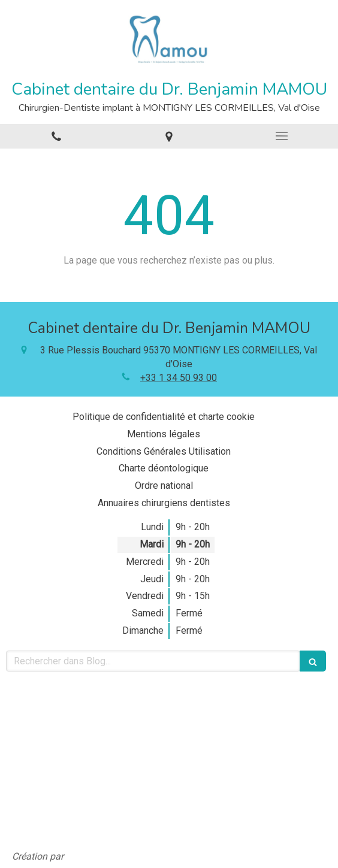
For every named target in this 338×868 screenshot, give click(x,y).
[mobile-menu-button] (282, 136)
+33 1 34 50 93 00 (179, 378)
